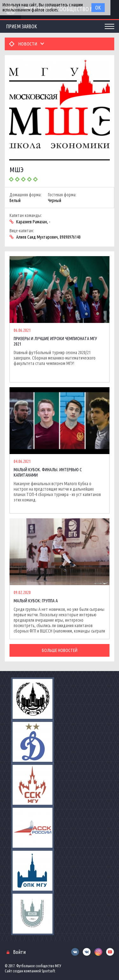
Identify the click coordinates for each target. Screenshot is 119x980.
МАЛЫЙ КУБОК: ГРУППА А (36, 601)
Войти (19, 952)
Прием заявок (22, 26)
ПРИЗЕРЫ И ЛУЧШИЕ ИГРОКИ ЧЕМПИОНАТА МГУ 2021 (55, 341)
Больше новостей (60, 650)
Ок (98, 8)
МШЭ (17, 169)
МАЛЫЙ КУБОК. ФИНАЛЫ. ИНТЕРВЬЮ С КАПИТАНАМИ (48, 472)
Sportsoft (48, 971)
